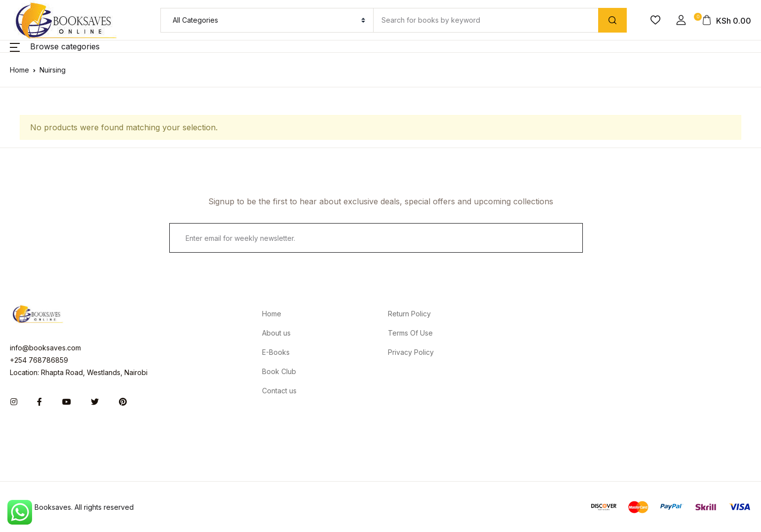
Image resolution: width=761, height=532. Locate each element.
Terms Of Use (410, 333)
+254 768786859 (39, 360)
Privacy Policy (411, 352)
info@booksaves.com (45, 348)
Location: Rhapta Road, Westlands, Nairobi (79, 372)
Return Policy (409, 314)
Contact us (279, 391)
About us (276, 333)
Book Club (279, 371)
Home (19, 70)
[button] (681, 20)
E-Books (276, 352)
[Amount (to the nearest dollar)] (486, 20)
